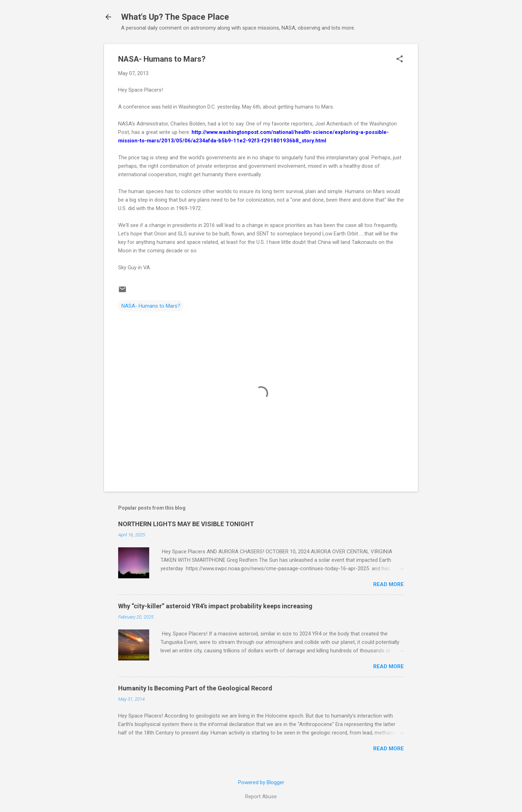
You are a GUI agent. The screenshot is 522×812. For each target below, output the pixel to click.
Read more (389, 584)
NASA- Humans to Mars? (151, 306)
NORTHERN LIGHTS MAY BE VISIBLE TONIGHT (186, 524)
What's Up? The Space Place (175, 17)
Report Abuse (261, 796)
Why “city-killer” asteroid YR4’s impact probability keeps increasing (215, 606)
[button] (400, 60)
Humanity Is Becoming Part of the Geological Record (195, 688)
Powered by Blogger (261, 782)
